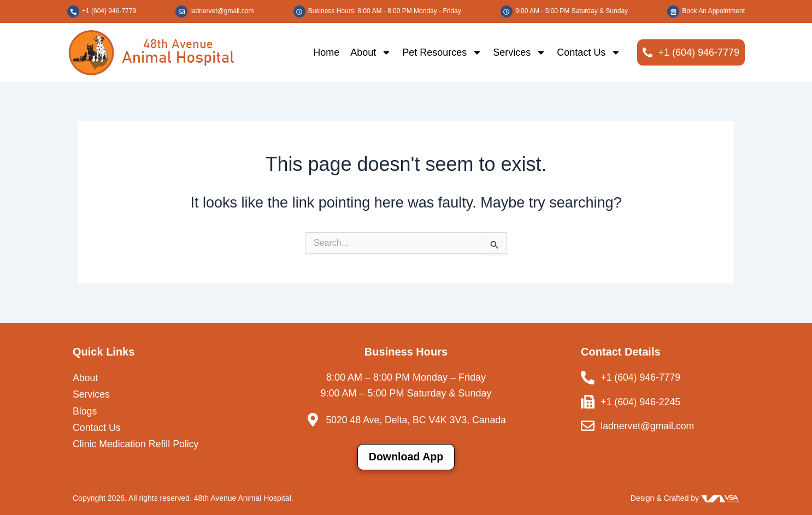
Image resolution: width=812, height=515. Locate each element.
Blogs (85, 411)
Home (326, 52)
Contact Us (589, 52)
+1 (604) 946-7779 (109, 11)
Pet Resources (442, 52)
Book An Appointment (713, 11)
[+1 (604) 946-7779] (73, 11)
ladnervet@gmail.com (222, 11)
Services (519, 52)
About (371, 52)
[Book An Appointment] (673, 11)
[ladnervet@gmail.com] (181, 11)
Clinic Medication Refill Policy (137, 445)
